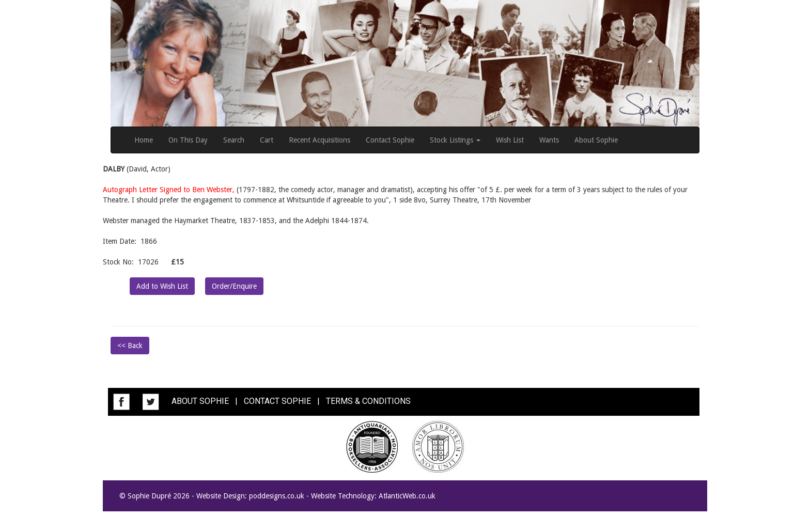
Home (144, 140)
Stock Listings (455, 140)
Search (234, 140)
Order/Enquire (234, 286)
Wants (549, 140)
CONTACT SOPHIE (277, 401)
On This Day (188, 140)
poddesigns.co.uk (277, 496)
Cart (267, 140)
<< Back (130, 346)
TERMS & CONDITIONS (368, 401)
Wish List (510, 140)
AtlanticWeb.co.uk (407, 496)
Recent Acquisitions (320, 140)
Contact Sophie (390, 140)
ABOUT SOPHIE (200, 401)
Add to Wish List (162, 286)
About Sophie (596, 140)
